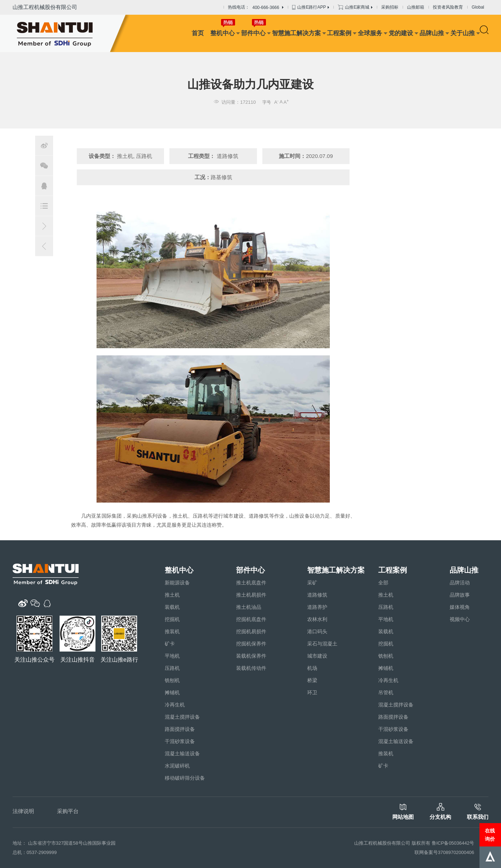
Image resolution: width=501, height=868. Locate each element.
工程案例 (339, 33)
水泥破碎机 (177, 766)
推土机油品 (249, 607)
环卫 (312, 692)
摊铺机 (172, 692)
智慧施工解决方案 (296, 33)
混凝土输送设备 (182, 753)
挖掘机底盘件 (251, 619)
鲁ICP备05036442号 (453, 843)
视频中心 (460, 619)
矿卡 (170, 644)
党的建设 (401, 33)
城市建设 (317, 656)
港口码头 (317, 631)
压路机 (172, 668)
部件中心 (253, 33)
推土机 (172, 595)
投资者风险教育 (448, 7)
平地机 (172, 656)
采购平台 (68, 811)
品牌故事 (460, 595)
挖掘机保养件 (251, 644)
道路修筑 (317, 595)
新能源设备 (177, 583)
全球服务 (370, 33)
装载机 (172, 607)
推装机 (172, 631)
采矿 (312, 583)
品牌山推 (432, 33)
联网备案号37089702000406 (444, 852)
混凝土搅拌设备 (182, 717)
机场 (312, 668)
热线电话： (256, 8)
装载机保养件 (251, 656)
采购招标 (390, 7)
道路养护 (317, 607)
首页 (198, 33)
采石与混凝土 (322, 644)
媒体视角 (460, 607)
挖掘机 (172, 619)
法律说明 (23, 811)
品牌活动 (460, 583)
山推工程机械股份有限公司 (45, 7)
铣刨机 (172, 680)
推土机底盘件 (251, 583)
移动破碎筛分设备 (185, 778)
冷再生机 (175, 705)
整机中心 (223, 33)
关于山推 (463, 33)
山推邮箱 (416, 7)
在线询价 (490, 835)
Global (478, 7)
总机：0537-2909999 (35, 852)
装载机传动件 (251, 668)
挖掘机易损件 (251, 631)
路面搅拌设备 (180, 729)
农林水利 (317, 619)
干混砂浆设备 (180, 741)
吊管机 (386, 692)
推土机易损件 (251, 595)
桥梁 (312, 680)
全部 (383, 583)
